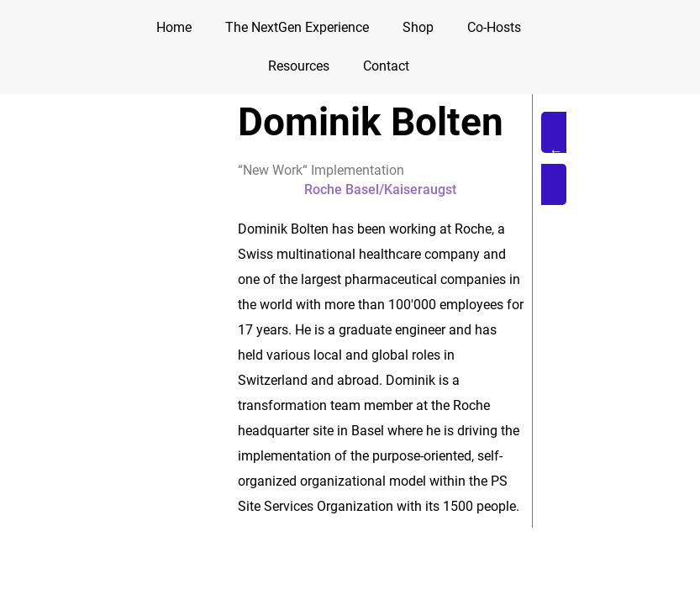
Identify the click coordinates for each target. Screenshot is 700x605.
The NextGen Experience (297, 27)
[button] (592, 158)
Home (174, 27)
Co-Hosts (494, 27)
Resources (299, 66)
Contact (386, 66)
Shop (418, 27)
